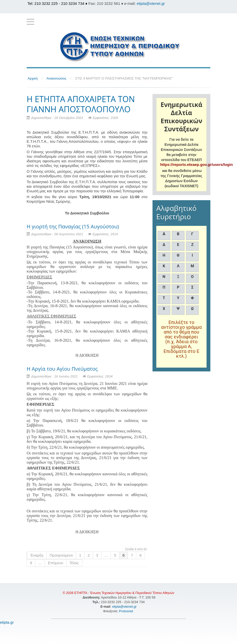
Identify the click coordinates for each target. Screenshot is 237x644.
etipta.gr (7, 622)
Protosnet (126, 611)
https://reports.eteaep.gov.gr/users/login (196, 164)
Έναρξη (37, 555)
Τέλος (74, 563)
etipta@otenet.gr (151, 3)
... (106, 555)
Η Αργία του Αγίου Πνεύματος (62, 369)
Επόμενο (56, 563)
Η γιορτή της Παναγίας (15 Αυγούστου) (73, 226)
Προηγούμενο (61, 555)
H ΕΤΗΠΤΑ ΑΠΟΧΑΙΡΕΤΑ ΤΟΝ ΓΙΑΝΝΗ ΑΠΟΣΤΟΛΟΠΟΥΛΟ (81, 104)
